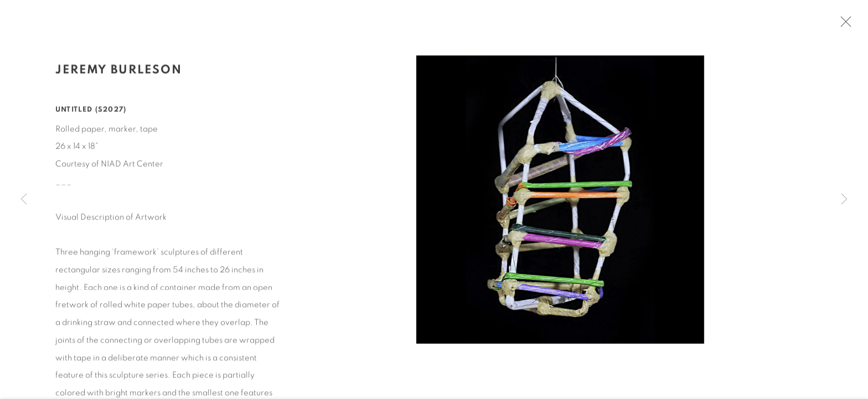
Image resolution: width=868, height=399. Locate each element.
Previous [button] (24, 199)
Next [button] (844, 199)
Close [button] (845, 25)
